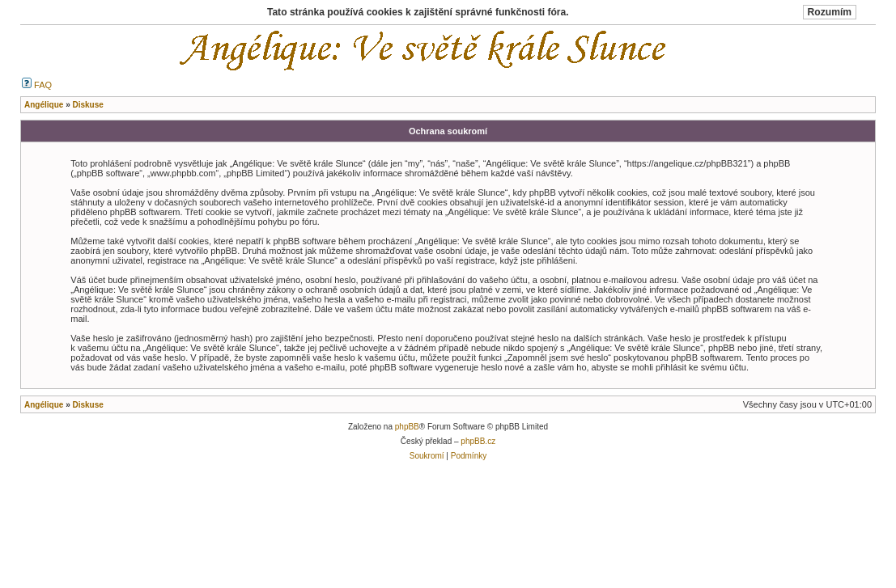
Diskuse (87, 405)
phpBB (407, 427)
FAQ (37, 85)
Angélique (44, 405)
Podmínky (469, 456)
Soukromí (427, 456)
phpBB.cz (478, 441)
